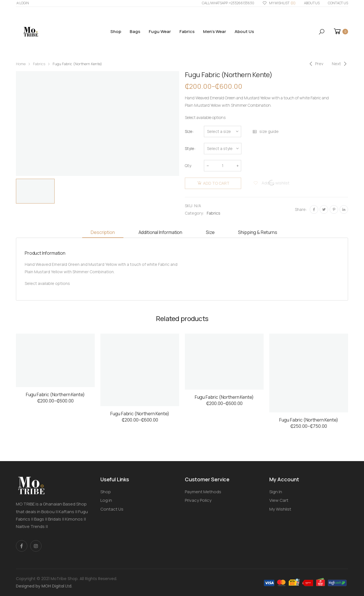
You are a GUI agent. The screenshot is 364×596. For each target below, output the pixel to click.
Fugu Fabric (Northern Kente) (55, 394)
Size (189, 131)
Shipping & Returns (258, 232)
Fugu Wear (160, 31)
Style (190, 148)
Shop (116, 31)
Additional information (160, 232)
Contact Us (338, 3)
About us (312, 3)
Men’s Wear (215, 31)
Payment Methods (203, 492)
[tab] (103, 233)
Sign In (276, 492)
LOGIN (22, 3)
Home (21, 64)
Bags (135, 31)
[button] (322, 32)
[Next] (340, 64)
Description (103, 232)
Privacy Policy (198, 500)
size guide (265, 131)
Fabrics (187, 31)
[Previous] (316, 64)
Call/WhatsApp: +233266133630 (228, 3)
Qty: (188, 166)
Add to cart (216, 183)
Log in (106, 500)
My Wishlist (279, 3)
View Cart (279, 500)
